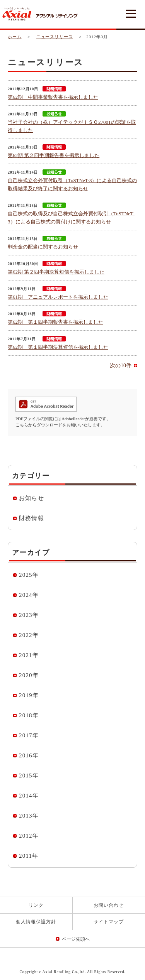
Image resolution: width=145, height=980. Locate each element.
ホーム (15, 37)
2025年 (29, 575)
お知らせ (32, 498)
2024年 (29, 595)
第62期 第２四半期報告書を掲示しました (54, 155)
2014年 (29, 796)
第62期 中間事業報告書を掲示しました (53, 97)
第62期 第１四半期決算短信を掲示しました (58, 347)
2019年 (29, 695)
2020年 (29, 675)
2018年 (29, 715)
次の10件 (121, 366)
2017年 (29, 735)
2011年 (29, 856)
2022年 (29, 635)
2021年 (29, 655)
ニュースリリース (55, 37)
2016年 (29, 755)
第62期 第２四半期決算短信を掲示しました (56, 272)
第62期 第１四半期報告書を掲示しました (55, 322)
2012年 (29, 836)
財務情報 (32, 518)
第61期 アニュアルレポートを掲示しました (58, 297)
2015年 (29, 776)
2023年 (29, 615)
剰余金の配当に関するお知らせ (43, 247)
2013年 (29, 816)
